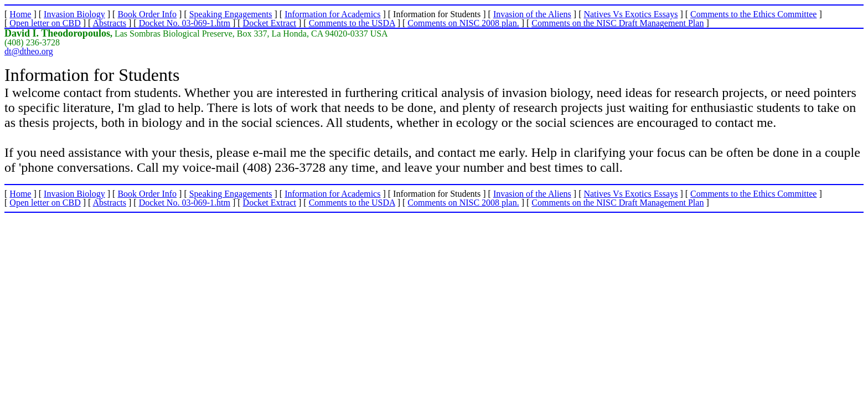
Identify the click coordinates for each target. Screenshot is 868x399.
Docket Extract (270, 23)
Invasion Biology (74, 14)
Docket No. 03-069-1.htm (185, 23)
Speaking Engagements (231, 14)
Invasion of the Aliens (532, 14)
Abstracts (110, 23)
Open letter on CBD (45, 23)
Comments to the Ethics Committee (753, 14)
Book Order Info (147, 14)
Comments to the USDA (352, 23)
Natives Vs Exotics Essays (631, 14)
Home (20, 14)
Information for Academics (332, 14)
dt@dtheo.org (29, 51)
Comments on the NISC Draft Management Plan (618, 23)
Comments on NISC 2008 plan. (463, 23)
